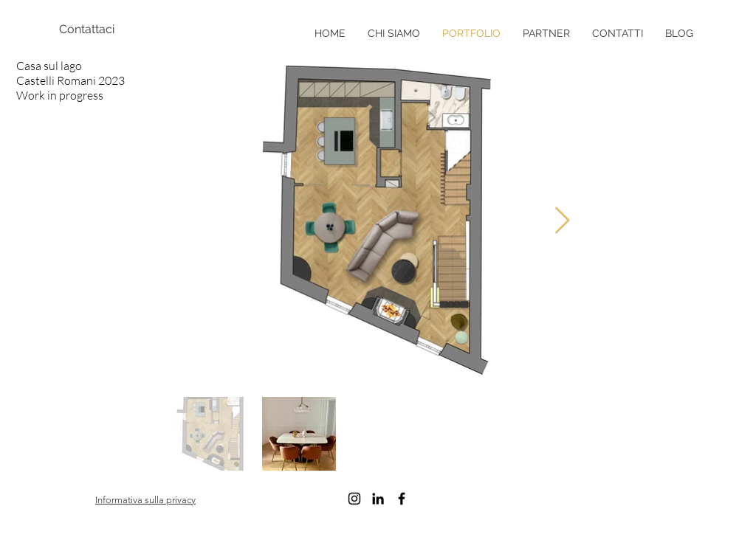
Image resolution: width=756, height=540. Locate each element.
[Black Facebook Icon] (402, 499)
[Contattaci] (111, 30)
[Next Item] (562, 221)
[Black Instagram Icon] (354, 499)
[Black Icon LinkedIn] (378, 499)
